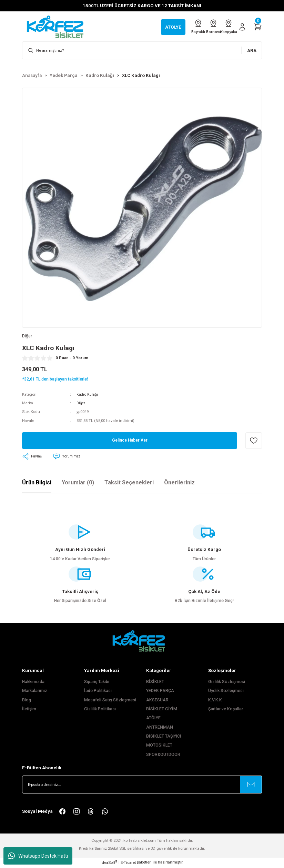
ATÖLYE (153, 719)
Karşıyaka (225, 27)
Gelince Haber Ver (130, 441)
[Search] (142, 50)
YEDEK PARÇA (160, 692)
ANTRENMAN (160, 728)
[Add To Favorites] (254, 442)
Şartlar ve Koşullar (226, 710)
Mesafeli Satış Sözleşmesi (110, 701)
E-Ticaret (128, 863)
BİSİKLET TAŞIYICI (164, 737)
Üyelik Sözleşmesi (226, 692)
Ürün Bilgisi (37, 483)
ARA (252, 51)
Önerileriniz (179, 483)
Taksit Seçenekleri (129, 483)
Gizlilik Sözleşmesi (227, 682)
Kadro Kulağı (88, 395)
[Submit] (251, 786)
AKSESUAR (157, 701)
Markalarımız (35, 692)
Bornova (203, 27)
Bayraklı (181, 27)
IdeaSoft (109, 863)
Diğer (81, 404)
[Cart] (258, 27)
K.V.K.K (215, 701)
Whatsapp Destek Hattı (38, 856)
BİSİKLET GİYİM (162, 710)
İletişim (29, 710)
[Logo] (59, 27)
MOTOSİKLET (159, 746)
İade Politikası (98, 692)
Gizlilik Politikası (100, 710)
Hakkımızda (33, 682)
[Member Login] (242, 27)
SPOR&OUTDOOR (163, 755)
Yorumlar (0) (78, 483)
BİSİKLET (155, 682)
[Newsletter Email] (142, 786)
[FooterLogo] (142, 642)
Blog (27, 701)
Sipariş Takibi (97, 682)
